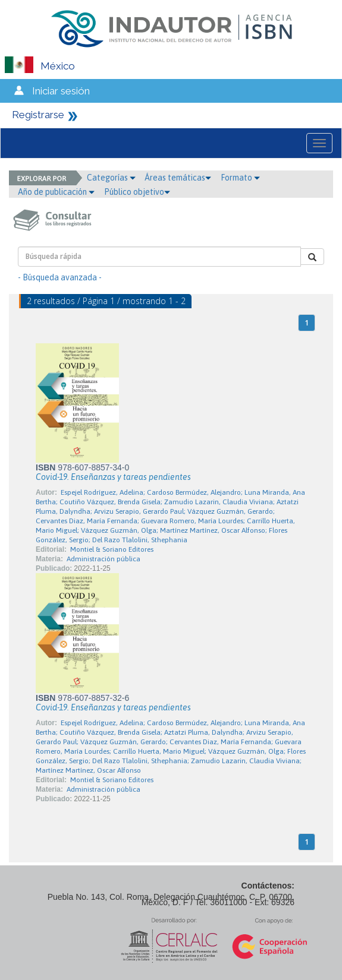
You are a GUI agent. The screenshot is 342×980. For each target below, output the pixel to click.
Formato (240, 178)
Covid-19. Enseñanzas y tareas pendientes (113, 477)
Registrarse (38, 115)
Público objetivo (137, 192)
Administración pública (103, 559)
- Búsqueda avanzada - (60, 277)
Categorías (111, 178)
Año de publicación (56, 192)
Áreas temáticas (178, 178)
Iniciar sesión (61, 91)
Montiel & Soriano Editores (112, 549)
